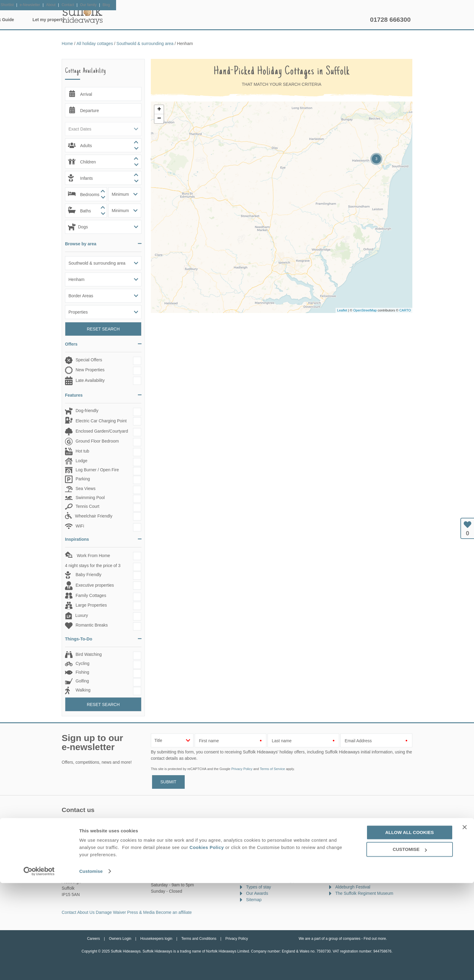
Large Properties (91, 605)
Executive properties (95, 585)
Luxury (82, 616)
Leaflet (342, 310)
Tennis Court (88, 506)
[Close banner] (465, 924)
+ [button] (159, 110)
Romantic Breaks (92, 625)
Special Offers (89, 360)
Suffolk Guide (297, 20)
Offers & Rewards (247, 20)
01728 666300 (390, 19)
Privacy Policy (242, 769)
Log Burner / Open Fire (97, 470)
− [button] (159, 119)
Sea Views (86, 488)
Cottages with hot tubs (267, 868)
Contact (69, 912)
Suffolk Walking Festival (358, 836)
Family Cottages (91, 595)
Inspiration (200, 20)
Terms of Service (272, 769)
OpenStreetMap (365, 310)
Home (119, 20)
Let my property (345, 20)
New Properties (90, 370)
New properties (260, 836)
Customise (91, 968)
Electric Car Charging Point (101, 421)
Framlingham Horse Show (360, 868)
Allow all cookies (409, 929)
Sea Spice (345, 855)
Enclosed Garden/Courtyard (102, 431)
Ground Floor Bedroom (97, 441)
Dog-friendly (87, 411)
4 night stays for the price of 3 (93, 566)
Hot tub (82, 451)
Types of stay (258, 887)
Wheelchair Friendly (94, 516)
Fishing (82, 672)
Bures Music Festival (355, 874)
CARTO (405, 310)
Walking (83, 690)
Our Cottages (157, 20)
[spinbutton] (103, 145)
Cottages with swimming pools (274, 881)
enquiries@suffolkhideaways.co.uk (102, 833)
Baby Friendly (89, 575)
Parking (83, 479)
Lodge (81, 461)
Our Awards (257, 893)
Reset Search (103, 329)
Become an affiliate (174, 912)
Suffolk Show (347, 843)
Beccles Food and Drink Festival (366, 881)
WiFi (80, 526)
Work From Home (93, 556)
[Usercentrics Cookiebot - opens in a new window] (39, 968)
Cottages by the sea (265, 874)
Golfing (82, 681)
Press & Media (141, 912)
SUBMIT (169, 782)
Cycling (83, 663)
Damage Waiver (111, 912)
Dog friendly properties (267, 862)
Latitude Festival (351, 862)
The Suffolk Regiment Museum (364, 893)
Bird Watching (89, 654)
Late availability (261, 843)
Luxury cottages (261, 855)
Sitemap (254, 900)
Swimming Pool (90, 498)
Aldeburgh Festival (353, 887)
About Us (86, 912)
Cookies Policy (207, 944)
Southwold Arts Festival (357, 849)
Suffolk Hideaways (83, 15)
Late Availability (90, 380)
